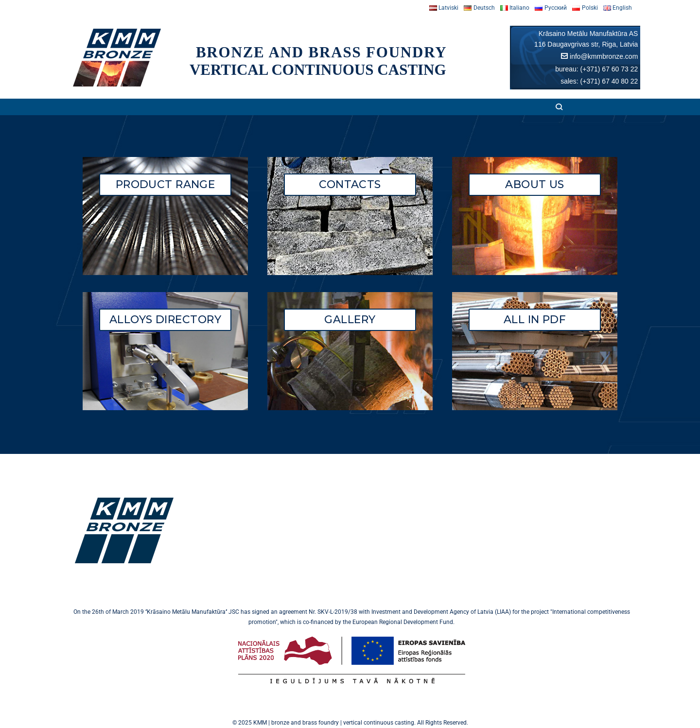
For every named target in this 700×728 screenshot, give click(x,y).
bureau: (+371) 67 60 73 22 (596, 69)
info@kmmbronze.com (604, 56)
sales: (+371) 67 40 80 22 (599, 81)
